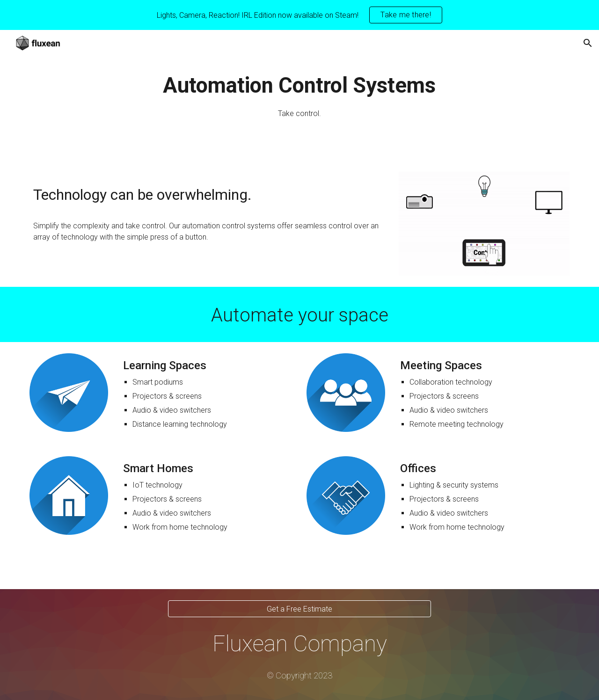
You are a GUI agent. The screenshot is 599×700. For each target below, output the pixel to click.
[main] (299, 95)
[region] (299, 15)
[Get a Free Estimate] (299, 609)
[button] (588, 43)
